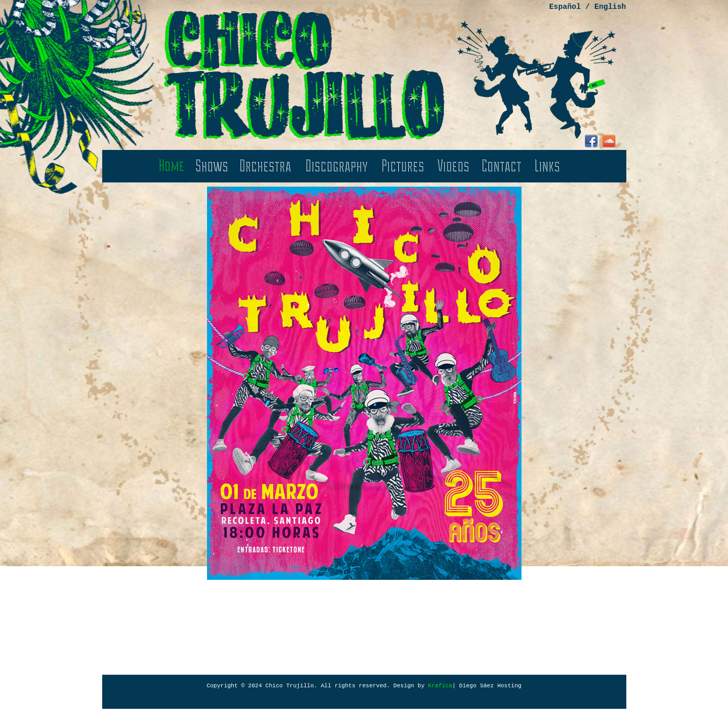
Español (565, 7)
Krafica (440, 686)
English (610, 7)
